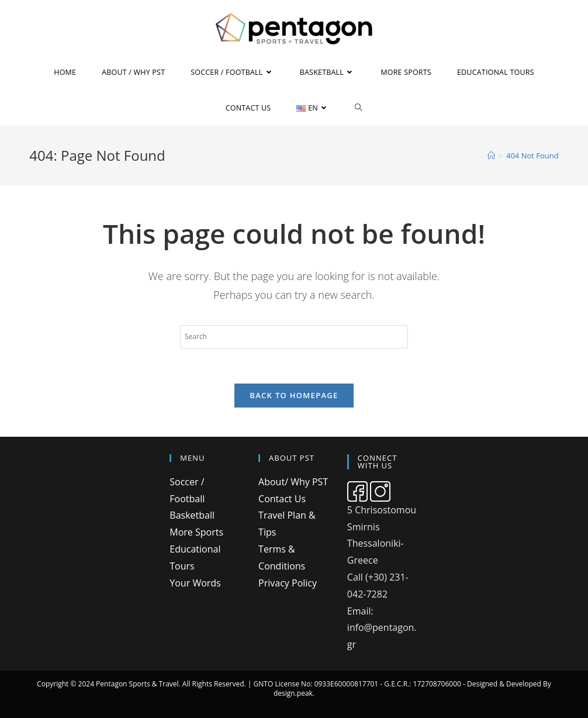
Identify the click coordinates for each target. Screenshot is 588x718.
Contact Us (282, 499)
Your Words (195, 583)
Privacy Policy (288, 583)
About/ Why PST (293, 482)
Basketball (192, 515)
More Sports (196, 532)
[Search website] (359, 108)
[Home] (491, 156)
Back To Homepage (294, 395)
